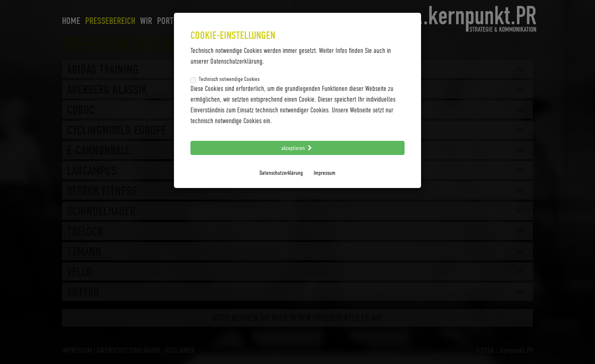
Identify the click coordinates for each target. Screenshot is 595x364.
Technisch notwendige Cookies (225, 79)
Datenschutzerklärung (281, 172)
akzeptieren (297, 148)
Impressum (325, 172)
